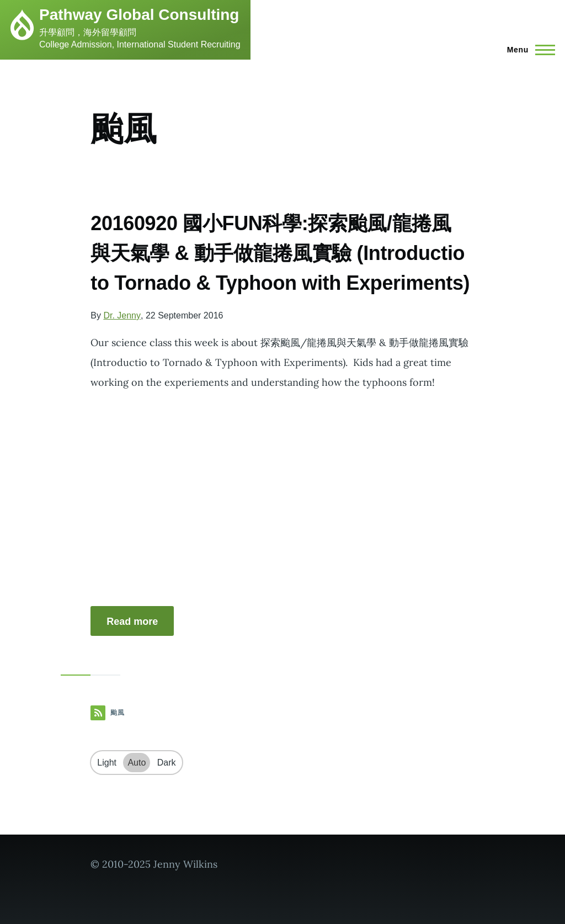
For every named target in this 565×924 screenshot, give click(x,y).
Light (107, 763)
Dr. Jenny (122, 315)
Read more (132, 622)
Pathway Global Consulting (139, 15)
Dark (167, 763)
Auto (137, 763)
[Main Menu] (528, 50)
